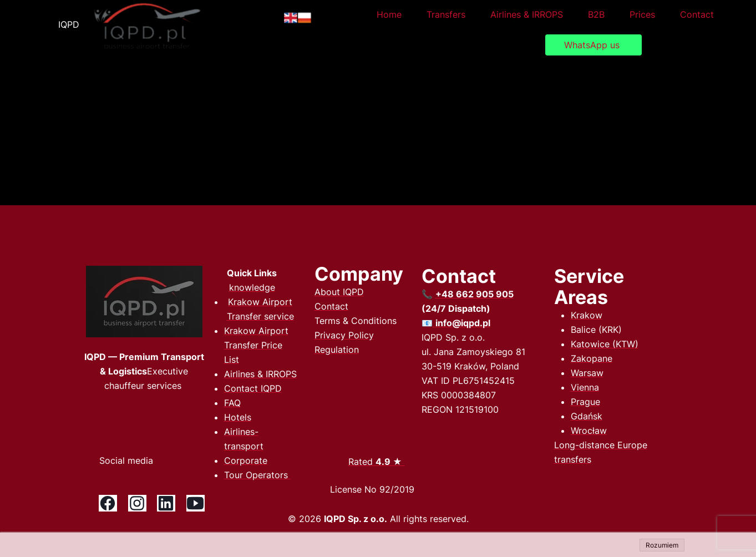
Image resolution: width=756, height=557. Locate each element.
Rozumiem (662, 545)
